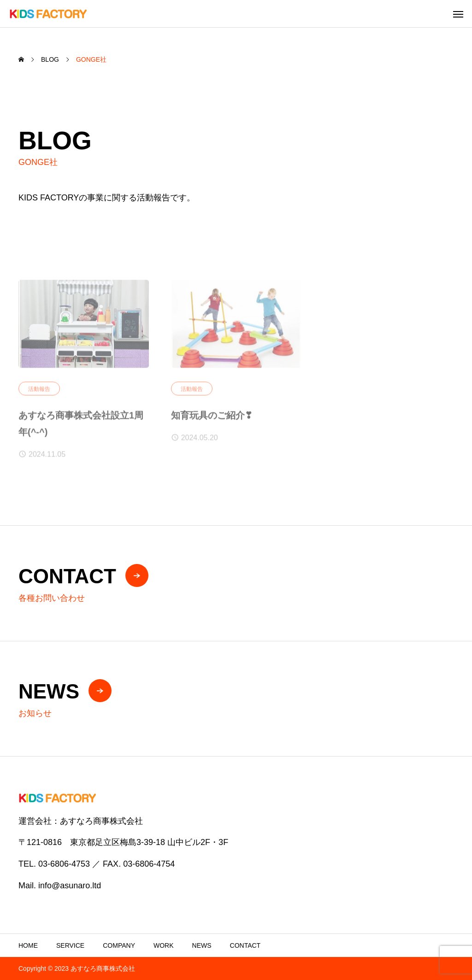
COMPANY (119, 945)
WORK (164, 945)
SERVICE (70, 945)
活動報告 (39, 392)
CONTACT (245, 945)
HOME (28, 945)
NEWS (202, 945)
